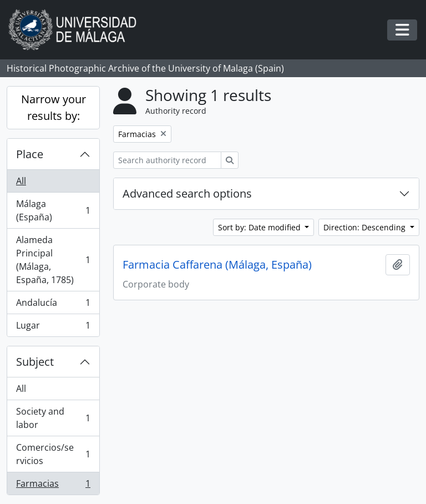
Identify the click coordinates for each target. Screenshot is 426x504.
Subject (35, 362)
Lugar (53, 327)
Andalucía (53, 305)
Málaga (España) (53, 210)
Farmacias (53, 486)
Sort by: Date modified (260, 227)
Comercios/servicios (53, 454)
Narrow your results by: (54, 107)
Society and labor (53, 418)
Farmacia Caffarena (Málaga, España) (217, 265)
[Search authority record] (167, 160)
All (21, 181)
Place (30, 154)
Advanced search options (187, 193)
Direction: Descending (366, 227)
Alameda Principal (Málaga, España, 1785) (53, 260)
